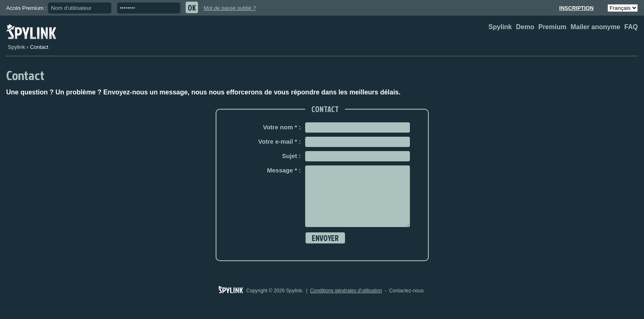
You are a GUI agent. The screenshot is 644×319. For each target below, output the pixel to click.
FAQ (631, 27)
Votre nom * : (282, 127)
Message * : (284, 170)
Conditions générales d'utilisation (346, 303)
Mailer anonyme (595, 27)
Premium (552, 27)
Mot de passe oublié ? (230, 8)
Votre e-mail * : (280, 141)
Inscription (577, 8)
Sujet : (292, 156)
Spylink (500, 27)
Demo (525, 27)
